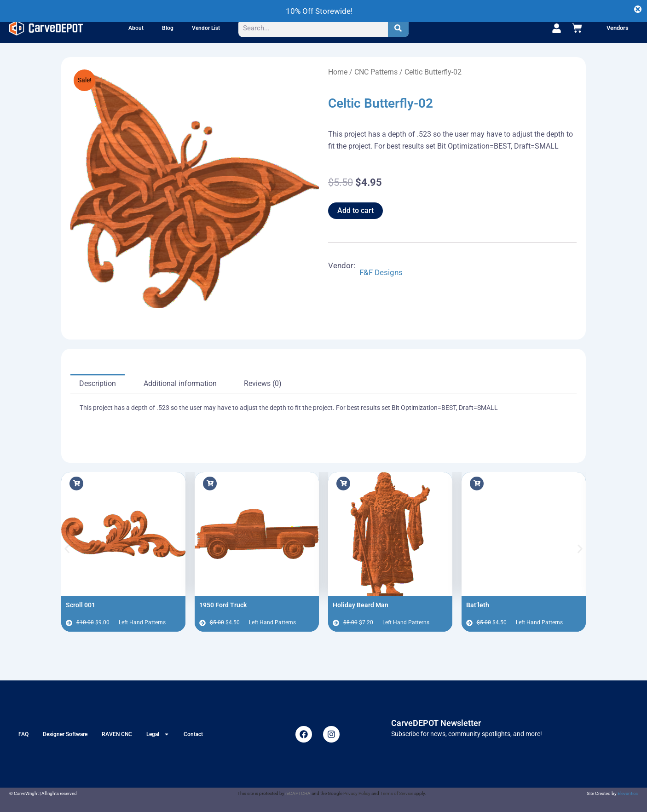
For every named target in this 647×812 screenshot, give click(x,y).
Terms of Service (397, 793)
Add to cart (355, 210)
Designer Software (65, 734)
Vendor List (206, 28)
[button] (67, 549)
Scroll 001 (81, 605)
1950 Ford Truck (223, 605)
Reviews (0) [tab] (263, 383)
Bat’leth (478, 605)
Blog (168, 28)
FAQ (23, 734)
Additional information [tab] (180, 383)
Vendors (618, 28)
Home (338, 72)
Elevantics (628, 793)
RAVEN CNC (117, 734)
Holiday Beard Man (361, 605)
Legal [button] (158, 734)
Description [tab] (98, 383)
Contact (193, 734)
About (136, 28)
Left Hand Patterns (142, 622)
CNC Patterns (376, 72)
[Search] (398, 28)
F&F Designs (381, 272)
